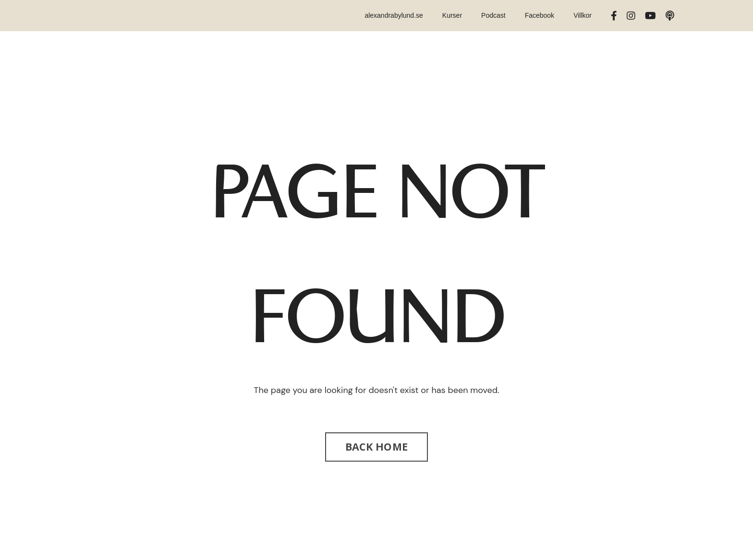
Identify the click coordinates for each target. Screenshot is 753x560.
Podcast (493, 15)
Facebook (540, 15)
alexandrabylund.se (394, 15)
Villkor (583, 15)
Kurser (452, 15)
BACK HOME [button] (376, 447)
